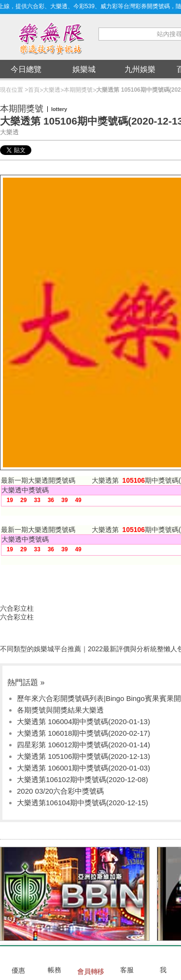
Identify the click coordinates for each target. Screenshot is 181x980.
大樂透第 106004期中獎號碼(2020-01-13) (84, 721)
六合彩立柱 (17, 608)
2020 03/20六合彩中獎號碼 (60, 791)
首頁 (34, 90)
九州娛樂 (140, 69)
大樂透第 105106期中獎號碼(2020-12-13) (84, 756)
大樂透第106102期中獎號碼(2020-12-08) (83, 779)
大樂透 (52, 90)
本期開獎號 (78, 90)
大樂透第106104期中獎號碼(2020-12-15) (83, 803)
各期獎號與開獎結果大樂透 (60, 710)
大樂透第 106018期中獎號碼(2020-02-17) (84, 733)
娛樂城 (84, 69)
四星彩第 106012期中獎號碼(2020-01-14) (84, 745)
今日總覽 (26, 69)
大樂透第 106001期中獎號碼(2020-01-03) (84, 768)
